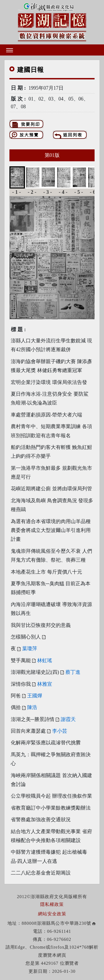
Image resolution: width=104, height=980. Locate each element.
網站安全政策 (52, 914)
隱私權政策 (52, 904)
